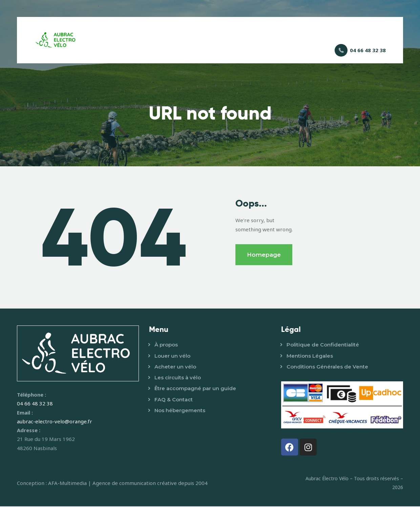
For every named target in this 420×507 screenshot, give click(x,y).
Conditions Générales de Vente (327, 367)
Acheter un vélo (175, 367)
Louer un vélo (172, 356)
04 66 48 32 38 (35, 404)
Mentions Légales (310, 356)
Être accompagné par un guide (195, 389)
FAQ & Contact (174, 400)
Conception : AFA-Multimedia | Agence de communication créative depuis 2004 (112, 484)
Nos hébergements (180, 411)
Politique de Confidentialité (323, 346)
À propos (166, 346)
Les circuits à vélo (178, 378)
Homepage (264, 255)
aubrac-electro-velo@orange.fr (55, 422)
